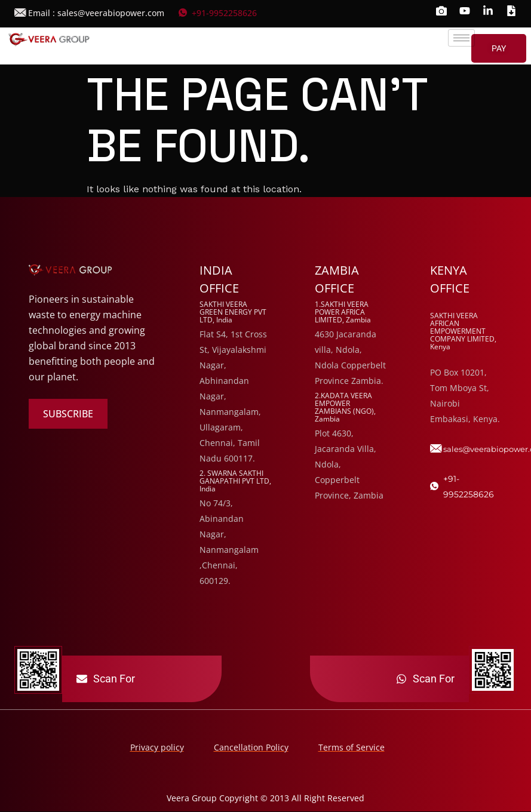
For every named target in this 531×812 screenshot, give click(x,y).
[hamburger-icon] (461, 38)
